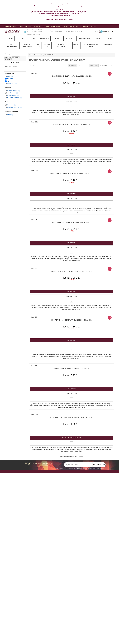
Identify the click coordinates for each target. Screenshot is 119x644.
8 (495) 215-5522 (35, 32)
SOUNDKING (11, 83)
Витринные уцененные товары (91, 45)
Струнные (47, 45)
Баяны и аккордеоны (27, 45)
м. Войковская (11, 93)
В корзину (71, 96)
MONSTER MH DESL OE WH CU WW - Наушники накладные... (71, 271)
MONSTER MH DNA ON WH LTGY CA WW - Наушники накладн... (72, 174)
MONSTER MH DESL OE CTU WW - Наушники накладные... (71, 125)
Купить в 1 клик (71, 101)
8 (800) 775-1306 (35, 30)
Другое (76, 45)
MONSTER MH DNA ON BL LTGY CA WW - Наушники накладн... (71, 76)
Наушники (10, 105)
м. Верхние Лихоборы (13, 98)
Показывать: (73, 65)
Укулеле (21, 38)
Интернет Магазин (12, 91)
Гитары (10, 38)
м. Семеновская (12, 95)
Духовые (99, 38)
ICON (9, 77)
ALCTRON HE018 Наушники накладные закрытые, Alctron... (71, 418)
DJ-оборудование (12, 45)
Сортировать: (94, 65)
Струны (32, 38)
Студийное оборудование (62, 45)
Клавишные (44, 38)
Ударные (57, 38)
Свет (39, 45)
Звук (110, 38)
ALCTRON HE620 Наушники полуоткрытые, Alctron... (72, 369)
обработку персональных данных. (96, 468)
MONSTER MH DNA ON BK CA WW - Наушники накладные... (71, 320)
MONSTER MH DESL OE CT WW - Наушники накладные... (72, 222)
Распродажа (108, 45)
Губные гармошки (85, 38)
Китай (9, 115)
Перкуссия (69, 38)
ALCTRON (8, 59)
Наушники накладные (13, 107)
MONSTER (16, 57)
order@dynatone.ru (33, 34)
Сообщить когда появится (72, 438)
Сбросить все (15, 62)
